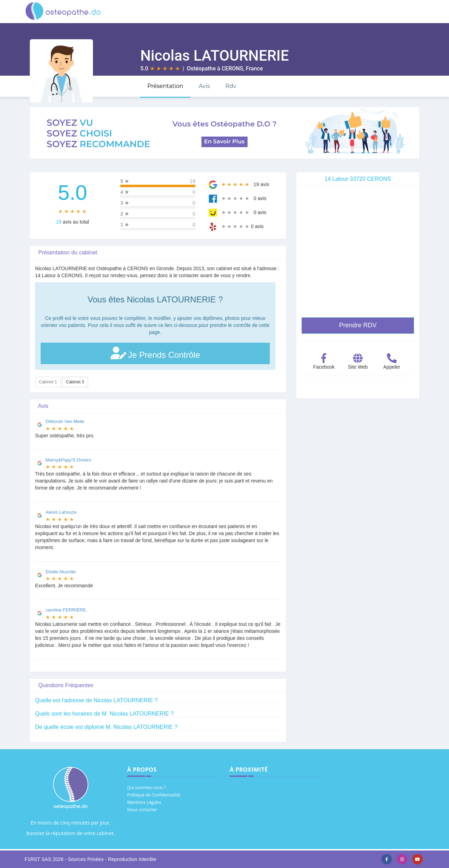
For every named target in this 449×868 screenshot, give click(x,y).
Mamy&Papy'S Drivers (68, 460)
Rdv (231, 86)
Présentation (165, 86)
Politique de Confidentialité (154, 795)
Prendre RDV (358, 325)
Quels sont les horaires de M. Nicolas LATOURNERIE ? (104, 714)
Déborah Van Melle (65, 421)
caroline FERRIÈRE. (66, 610)
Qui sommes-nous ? (147, 788)
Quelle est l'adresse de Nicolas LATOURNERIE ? (96, 700)
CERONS (233, 69)
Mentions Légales (144, 802)
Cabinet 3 (75, 382)
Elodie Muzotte (61, 572)
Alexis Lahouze (61, 512)
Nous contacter (142, 810)
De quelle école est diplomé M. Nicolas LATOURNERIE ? (106, 727)
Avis (204, 86)
